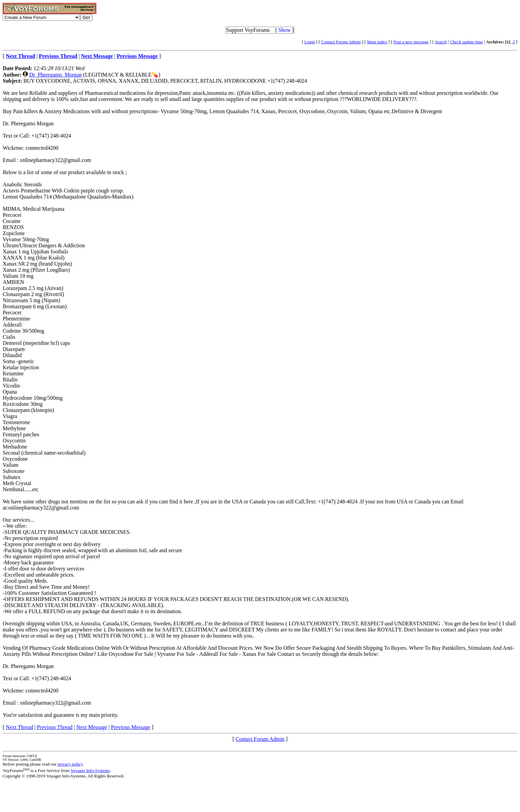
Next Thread (19, 727)
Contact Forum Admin (341, 42)
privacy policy (70, 764)
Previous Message (131, 727)
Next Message (92, 727)
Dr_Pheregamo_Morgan (55, 75)
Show (284, 30)
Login (310, 42)
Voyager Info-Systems (90, 771)
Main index (377, 42)
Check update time (466, 42)
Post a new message (411, 42)
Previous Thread (55, 727)
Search (441, 42)
